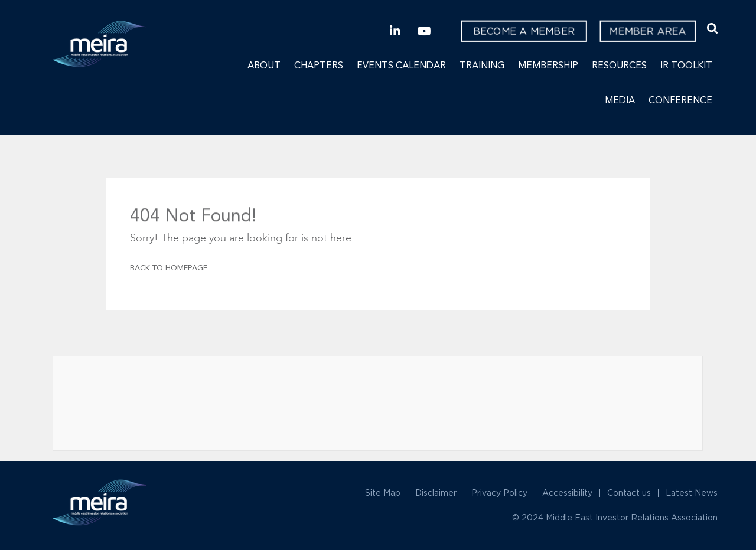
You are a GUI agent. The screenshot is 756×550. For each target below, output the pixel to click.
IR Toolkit (686, 66)
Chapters (319, 66)
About (264, 66)
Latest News (692, 492)
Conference (680, 101)
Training (482, 66)
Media (620, 101)
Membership (548, 66)
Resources (619, 66)
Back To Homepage (169, 268)
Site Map (383, 492)
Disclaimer (436, 492)
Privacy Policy (499, 492)
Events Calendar (401, 66)
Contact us (629, 492)
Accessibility (567, 492)
